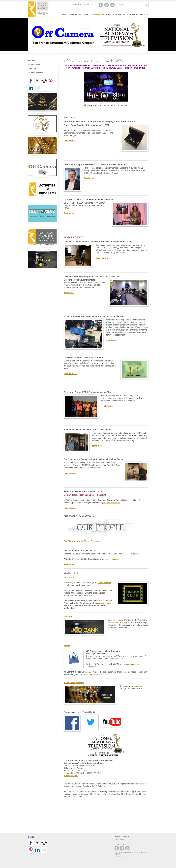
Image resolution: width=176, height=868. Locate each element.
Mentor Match (34, 65)
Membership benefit (116, 620)
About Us (144, 14)
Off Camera (75, 14)
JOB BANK (115, 623)
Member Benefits (35, 73)
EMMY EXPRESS (90, 4)
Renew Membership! (74, 683)
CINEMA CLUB (69, 577)
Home (65, 14)
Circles (110, 14)
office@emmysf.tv (104, 603)
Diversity (32, 69)
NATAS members (104, 583)
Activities (120, 14)
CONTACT (77, 4)
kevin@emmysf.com (110, 559)
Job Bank (32, 61)
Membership (98, 14)
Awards (87, 14)
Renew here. (98, 675)
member (88, 672)
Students (132, 14)
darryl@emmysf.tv (71, 776)
